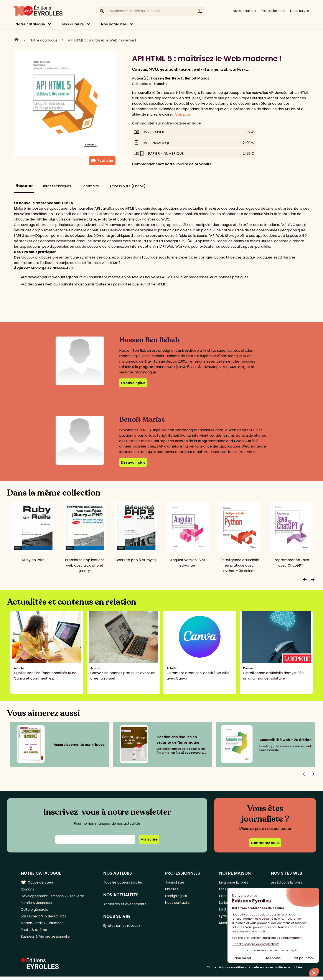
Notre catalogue (30, 24)
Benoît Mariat (197, 78)
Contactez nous (265, 843)
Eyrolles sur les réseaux (124, 927)
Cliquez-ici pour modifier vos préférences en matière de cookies (254, 971)
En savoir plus (133, 383)
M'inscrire (149, 839)
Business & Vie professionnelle (46, 940)
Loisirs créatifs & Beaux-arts (45, 918)
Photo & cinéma (35, 933)
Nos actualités (114, 24)
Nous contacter (179, 904)
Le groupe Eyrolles (233, 882)
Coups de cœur (37, 882)
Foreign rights (178, 897)
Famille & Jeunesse (37, 904)
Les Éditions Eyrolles (285, 882)
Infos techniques (57, 186)
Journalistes (176, 882)
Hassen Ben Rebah (167, 78)
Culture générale (35, 911)
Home (16, 40)
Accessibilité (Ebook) (127, 186)
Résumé (24, 186)
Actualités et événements (127, 905)
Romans (28, 890)
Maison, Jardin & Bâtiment (43, 925)
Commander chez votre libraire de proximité (172, 164)
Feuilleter (102, 161)
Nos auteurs (73, 24)
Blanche (161, 84)
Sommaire (90, 186)
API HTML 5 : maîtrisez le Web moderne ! (102, 40)
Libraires (173, 890)
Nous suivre (300, 11)
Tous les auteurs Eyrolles (126, 882)
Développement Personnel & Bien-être (54, 897)
